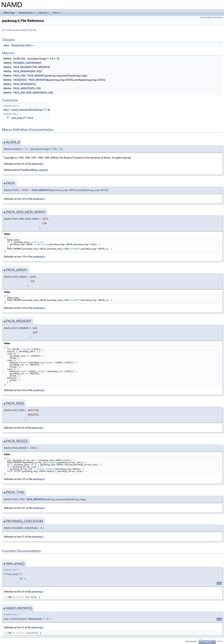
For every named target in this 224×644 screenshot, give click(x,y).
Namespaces (27, 14)
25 (23, 164)
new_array (17, 118)
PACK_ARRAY (21, 88)
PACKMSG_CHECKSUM (26, 63)
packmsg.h (37, 164)
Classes (44, 14)
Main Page (9, 13)
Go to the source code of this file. (20, 30)
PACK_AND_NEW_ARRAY (27, 93)
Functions (219, 18)
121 (24, 508)
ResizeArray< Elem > (22, 45)
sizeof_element (20, 110)
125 (24, 479)
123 (24, 199)
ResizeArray (36, 110)
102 (24, 390)
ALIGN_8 (18, 59)
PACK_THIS (20, 76)
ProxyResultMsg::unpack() (34, 170)
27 (23, 537)
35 (23, 428)
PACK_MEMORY (22, 71)
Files (57, 14)
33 (23, 592)
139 (24, 257)
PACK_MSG (19, 67)
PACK (16, 80)
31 (23, 628)
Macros (211, 18)
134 (24, 308)
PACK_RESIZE (21, 84)
